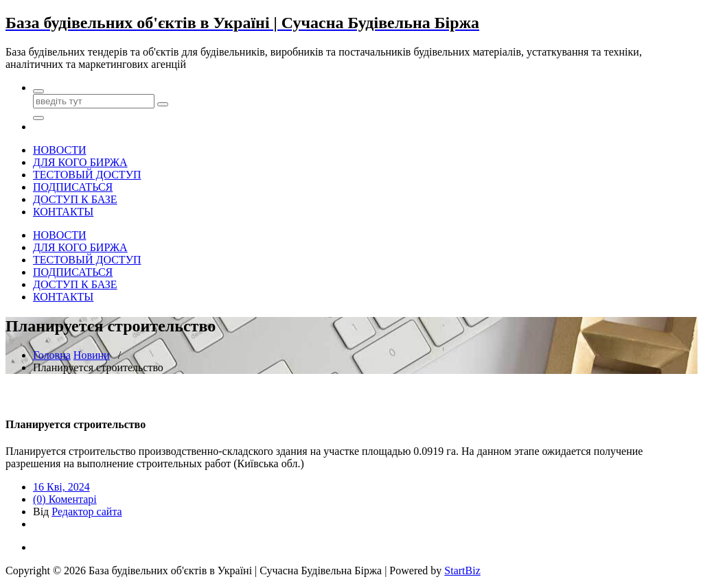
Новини (92, 355)
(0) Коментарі (65, 499)
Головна (52, 355)
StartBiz (462, 571)
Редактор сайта (87, 511)
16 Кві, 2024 (61, 487)
